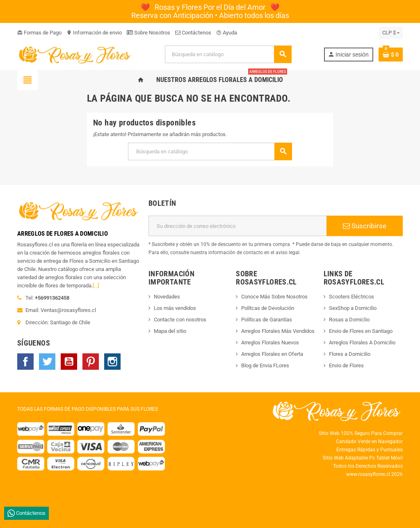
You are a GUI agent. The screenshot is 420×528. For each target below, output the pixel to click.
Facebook (25, 362)
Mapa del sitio (170, 331)
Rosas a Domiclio (349, 320)
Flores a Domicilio (350, 354)
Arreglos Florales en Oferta (272, 354)
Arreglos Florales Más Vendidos (278, 331)
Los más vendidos (175, 308)
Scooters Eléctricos (352, 297)
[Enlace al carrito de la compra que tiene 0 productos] (391, 55)
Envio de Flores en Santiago (361, 331)
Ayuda (227, 33)
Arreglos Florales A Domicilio (362, 343)
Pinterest (91, 362)
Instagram (112, 362)
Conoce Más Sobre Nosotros (274, 297)
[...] (96, 286)
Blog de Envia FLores (265, 365)
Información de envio (94, 33)
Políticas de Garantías (267, 320)
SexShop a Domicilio (353, 308)
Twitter (47, 362)
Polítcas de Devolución (268, 308)
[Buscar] (228, 54)
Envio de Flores (346, 365)
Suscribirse (365, 226)
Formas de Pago (39, 33)
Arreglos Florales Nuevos (270, 343)
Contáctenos (193, 33)
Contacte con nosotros (180, 320)
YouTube (69, 362)
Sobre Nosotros (148, 33)
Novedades (167, 297)
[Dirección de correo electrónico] (237, 226)
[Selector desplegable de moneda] (391, 33)
